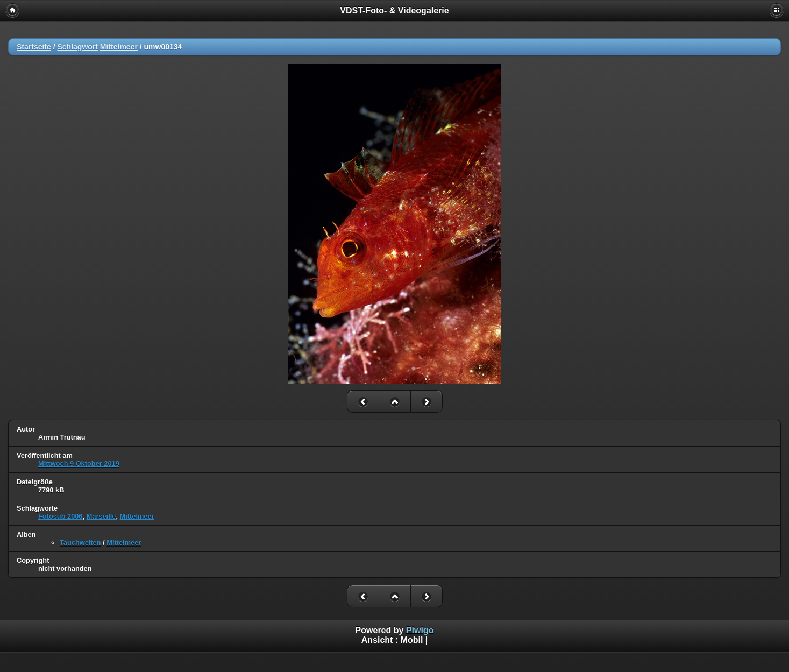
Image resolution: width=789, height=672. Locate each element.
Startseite (34, 47)
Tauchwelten (80, 543)
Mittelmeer (119, 47)
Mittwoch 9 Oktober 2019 (79, 464)
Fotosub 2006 (61, 516)
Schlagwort (77, 47)
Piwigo (420, 630)
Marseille (101, 516)
